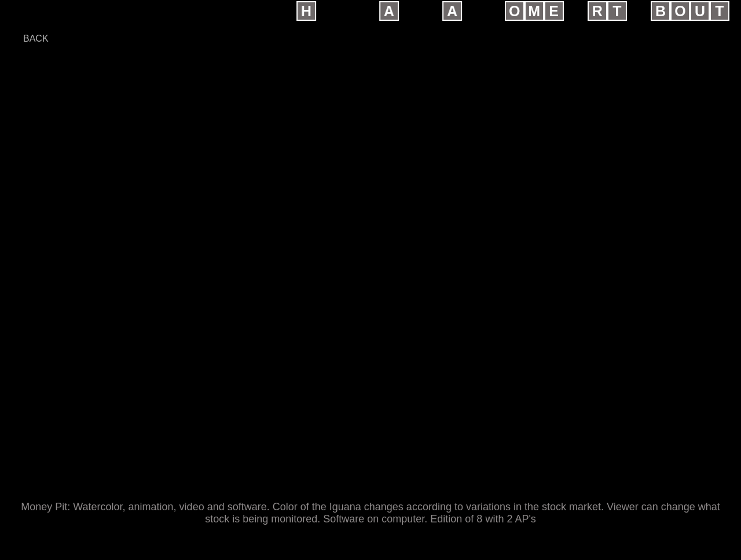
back (36, 38)
